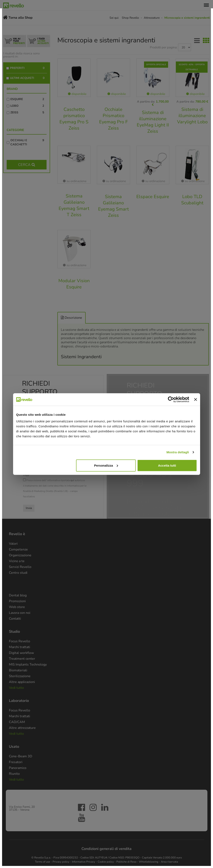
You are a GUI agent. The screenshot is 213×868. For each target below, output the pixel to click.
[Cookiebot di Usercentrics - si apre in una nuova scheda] (171, 400)
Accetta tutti (167, 465)
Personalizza (106, 465)
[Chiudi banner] (196, 400)
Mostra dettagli (178, 452)
